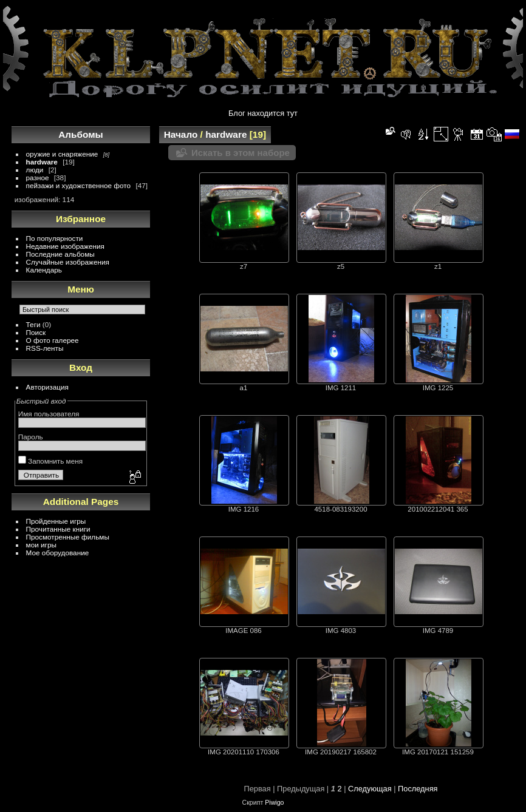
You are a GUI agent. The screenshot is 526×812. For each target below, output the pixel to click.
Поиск (36, 332)
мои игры (41, 545)
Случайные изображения (68, 262)
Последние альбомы (60, 254)
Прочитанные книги (58, 529)
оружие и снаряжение (62, 154)
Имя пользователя (49, 414)
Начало (181, 134)
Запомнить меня (50, 461)
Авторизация (47, 387)
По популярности (55, 238)
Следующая (370, 789)
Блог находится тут (263, 113)
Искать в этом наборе (241, 153)
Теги (33, 324)
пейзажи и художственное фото (79, 185)
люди (35, 170)
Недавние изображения (65, 246)
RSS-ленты (45, 348)
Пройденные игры (56, 521)
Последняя (418, 789)
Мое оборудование (58, 553)
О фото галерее (53, 340)
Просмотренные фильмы (68, 537)
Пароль (31, 437)
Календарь (44, 270)
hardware (42, 162)
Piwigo (274, 802)
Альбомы (80, 134)
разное (38, 178)
